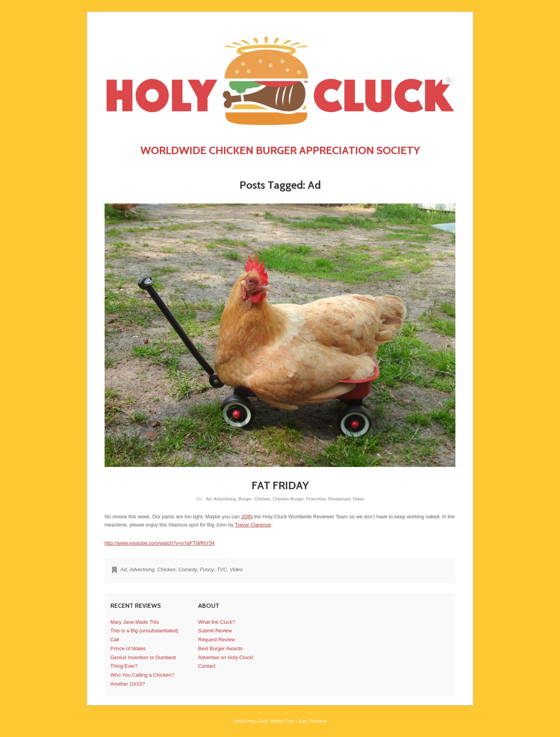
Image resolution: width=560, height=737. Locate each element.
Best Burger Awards (220, 648)
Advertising (225, 499)
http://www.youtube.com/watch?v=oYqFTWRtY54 (160, 543)
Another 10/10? (128, 684)
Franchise (316, 499)
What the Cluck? (216, 622)
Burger (245, 499)
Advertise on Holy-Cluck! (226, 657)
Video (358, 499)
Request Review (216, 640)
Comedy (188, 569)
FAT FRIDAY (280, 485)
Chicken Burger (288, 499)
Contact (207, 666)
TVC (222, 569)
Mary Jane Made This (135, 622)
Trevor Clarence (253, 525)
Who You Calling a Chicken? (142, 675)
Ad (208, 499)
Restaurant (339, 499)
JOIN (247, 517)
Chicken (262, 499)
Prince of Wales (128, 648)
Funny (207, 569)
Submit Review (215, 631)
